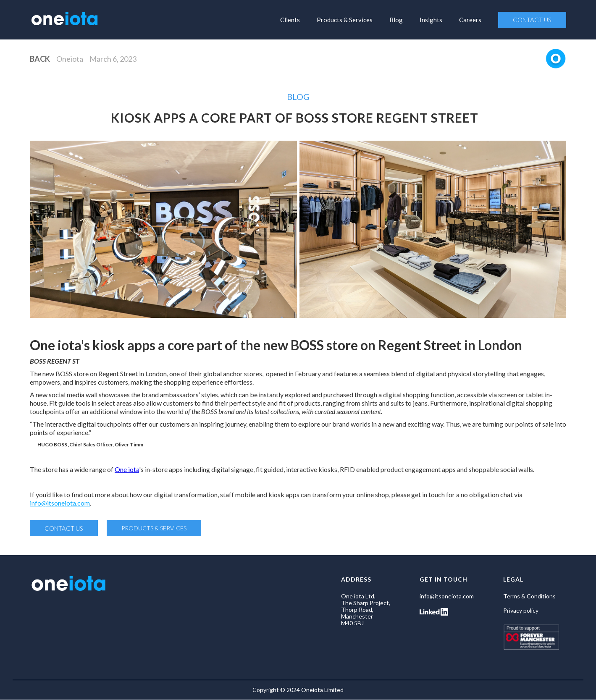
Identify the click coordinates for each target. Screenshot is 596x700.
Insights (431, 20)
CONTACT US (532, 20)
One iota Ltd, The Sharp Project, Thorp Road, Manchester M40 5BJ (366, 610)
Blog (396, 20)
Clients (290, 20)
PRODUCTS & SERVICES (154, 528)
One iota (127, 469)
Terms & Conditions (529, 596)
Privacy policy (521, 611)
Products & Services (345, 20)
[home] (64, 18)
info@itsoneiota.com (60, 503)
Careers (470, 20)
